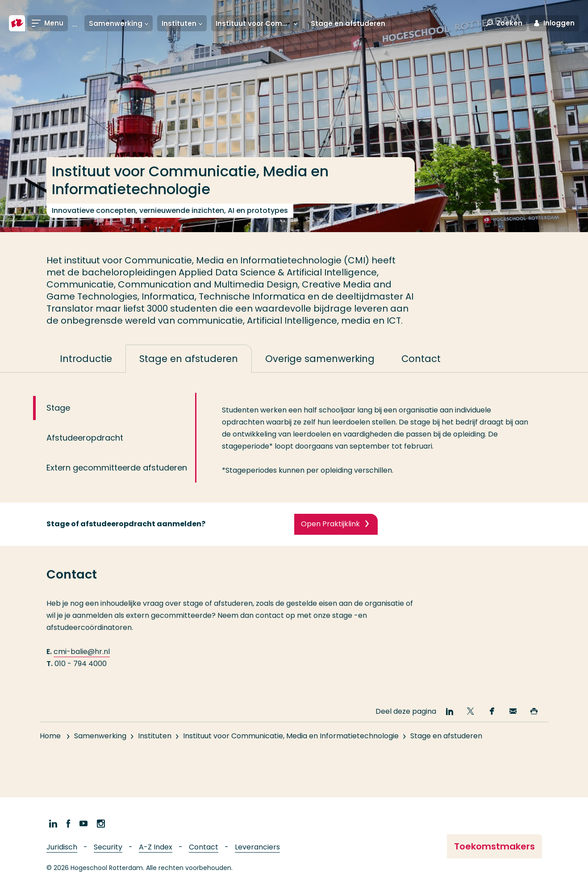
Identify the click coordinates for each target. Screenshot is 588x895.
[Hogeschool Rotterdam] (17, 23)
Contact (204, 847)
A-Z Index (156, 847)
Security (108, 847)
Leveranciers (257, 847)
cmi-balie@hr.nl (82, 664)
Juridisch (62, 847)
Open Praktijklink (330, 532)
